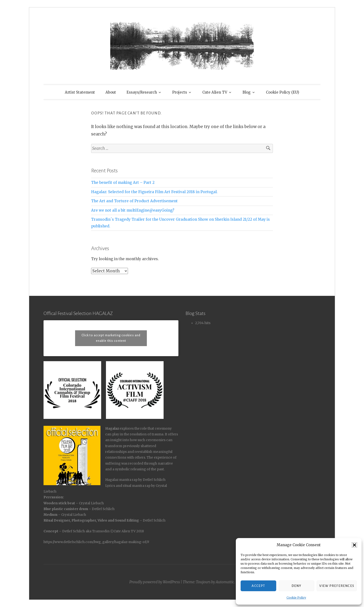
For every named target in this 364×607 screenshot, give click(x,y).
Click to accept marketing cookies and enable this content (111, 338)
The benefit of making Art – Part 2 (123, 183)
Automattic (225, 582)
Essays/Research (142, 92)
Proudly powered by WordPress (155, 582)
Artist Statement (80, 92)
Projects (180, 92)
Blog (247, 92)
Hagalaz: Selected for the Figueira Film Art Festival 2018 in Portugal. (154, 192)
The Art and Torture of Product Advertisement (134, 201)
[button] (354, 545)
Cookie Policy (296, 598)
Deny (296, 586)
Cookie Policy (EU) (283, 92)
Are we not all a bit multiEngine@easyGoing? (133, 210)
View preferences (337, 586)
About (111, 92)
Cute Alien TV (215, 92)
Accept (258, 586)
